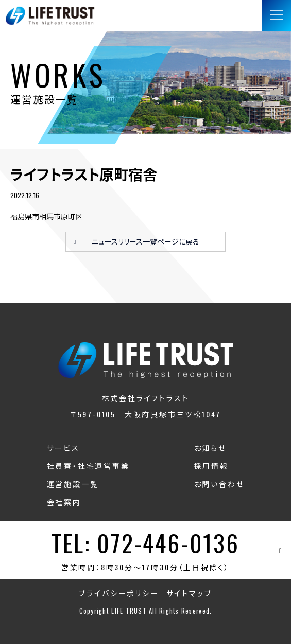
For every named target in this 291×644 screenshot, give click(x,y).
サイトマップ (190, 593)
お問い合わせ (219, 484)
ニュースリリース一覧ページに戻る (145, 241)
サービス (63, 448)
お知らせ (210, 448)
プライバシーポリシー (119, 593)
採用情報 (211, 466)
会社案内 (64, 502)
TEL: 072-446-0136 (145, 543)
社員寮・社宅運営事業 (88, 466)
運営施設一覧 (73, 484)
